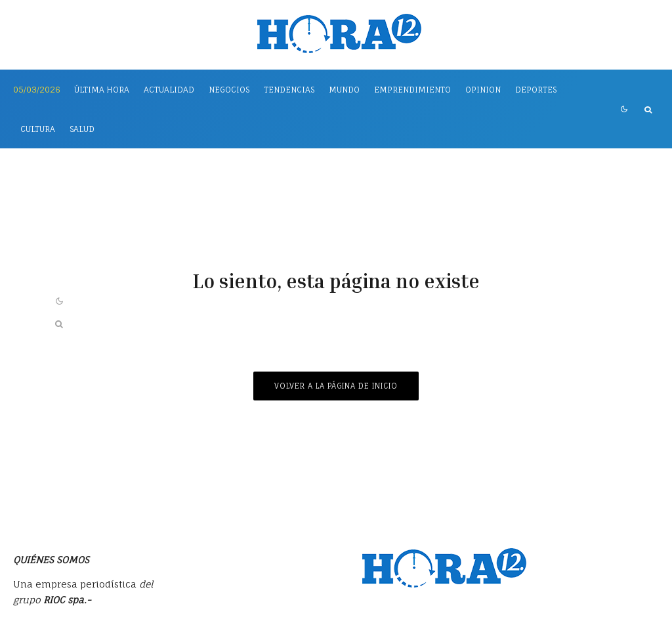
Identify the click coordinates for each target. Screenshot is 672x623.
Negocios (229, 90)
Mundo (344, 90)
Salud (82, 129)
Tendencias (289, 90)
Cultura (38, 129)
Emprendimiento (412, 90)
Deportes (536, 90)
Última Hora (102, 90)
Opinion (483, 90)
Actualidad (169, 90)
